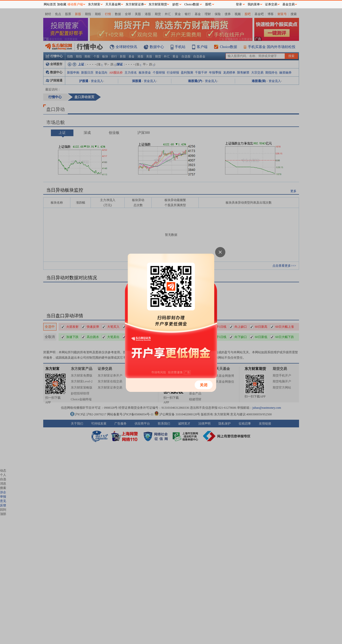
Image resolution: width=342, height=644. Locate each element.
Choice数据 (192, 4)
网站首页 (50, 4)
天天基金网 (113, 4)
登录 (239, 4)
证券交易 (271, 4)
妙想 (175, 4)
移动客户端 (75, 4)
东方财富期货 (158, 4)
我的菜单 (254, 4)
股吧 (208, 4)
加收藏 (62, 4)
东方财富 (94, 4)
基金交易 (289, 4)
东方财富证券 (135, 4)
